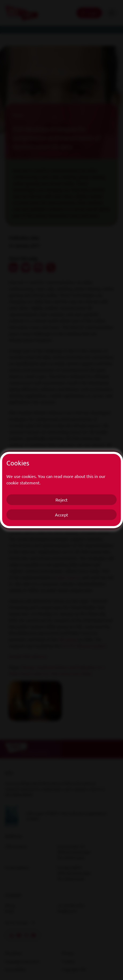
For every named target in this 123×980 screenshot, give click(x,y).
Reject (61, 500)
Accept (61, 515)
